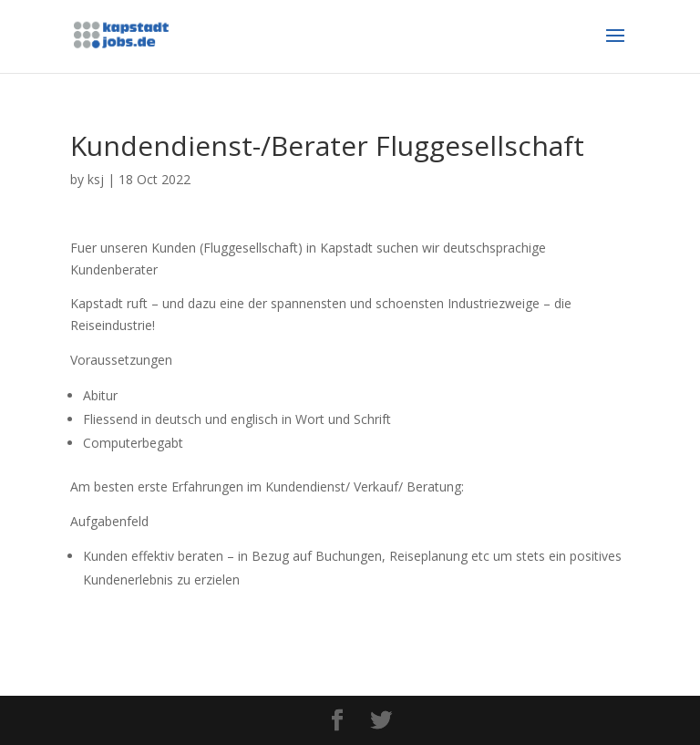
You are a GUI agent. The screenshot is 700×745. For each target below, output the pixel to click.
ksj (96, 179)
